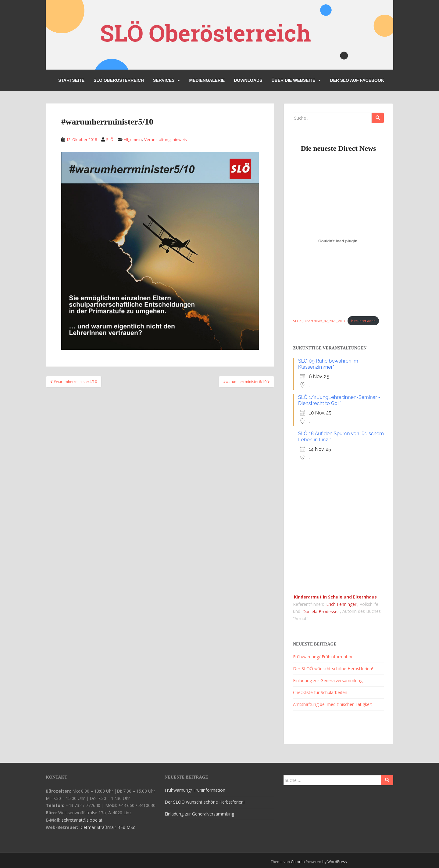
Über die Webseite (293, 80)
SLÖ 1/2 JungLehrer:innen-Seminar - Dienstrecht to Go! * (339, 400)
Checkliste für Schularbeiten (320, 692)
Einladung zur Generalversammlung (328, 680)
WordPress (337, 862)
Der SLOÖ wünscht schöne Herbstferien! (333, 669)
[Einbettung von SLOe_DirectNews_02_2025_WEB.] (338, 241)
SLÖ (110, 139)
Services (164, 80)
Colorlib (298, 862)
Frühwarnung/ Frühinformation (323, 657)
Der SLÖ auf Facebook (357, 80)
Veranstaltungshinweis (166, 139)
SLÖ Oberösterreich (119, 80)
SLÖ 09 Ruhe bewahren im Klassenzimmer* (328, 364)
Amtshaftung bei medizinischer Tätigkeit (332, 704)
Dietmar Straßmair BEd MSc (107, 827)
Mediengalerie (207, 80)
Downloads (248, 80)
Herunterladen (363, 321)
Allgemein (133, 139)
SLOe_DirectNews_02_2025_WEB (319, 321)
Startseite (71, 80)
